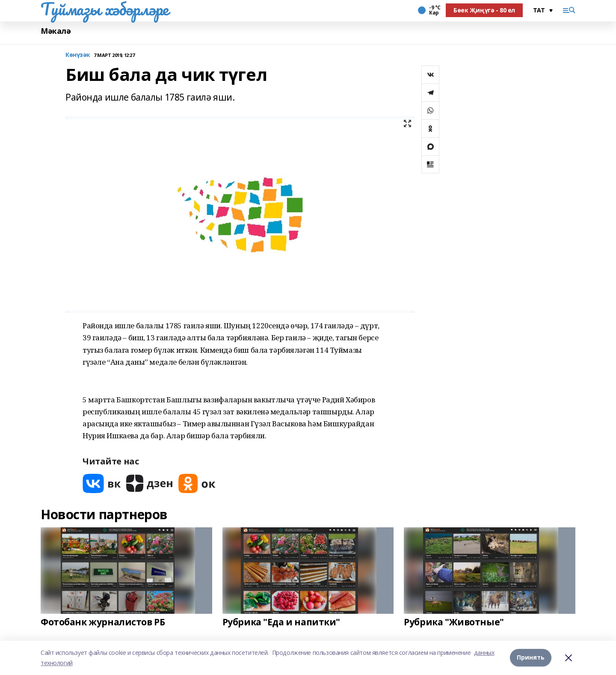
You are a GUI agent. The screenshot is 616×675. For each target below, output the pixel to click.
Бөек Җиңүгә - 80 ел (484, 10)
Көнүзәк (78, 55)
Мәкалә (56, 31)
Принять (531, 658)
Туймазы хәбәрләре (105, 9)
